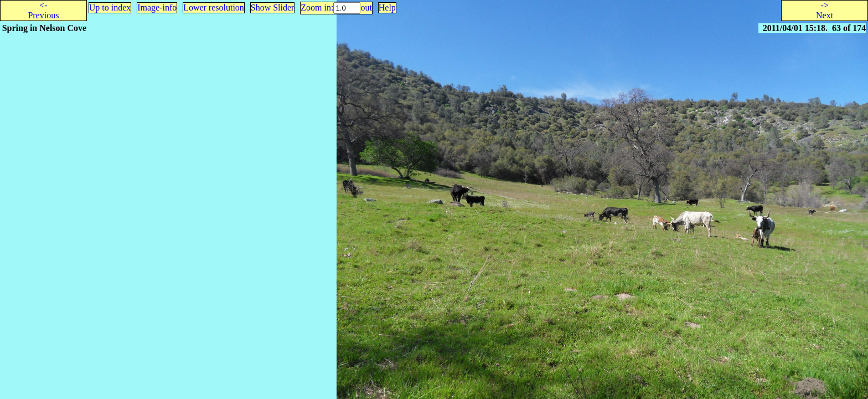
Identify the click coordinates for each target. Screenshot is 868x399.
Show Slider (273, 7)
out (366, 7)
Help (387, 7)
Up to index (110, 7)
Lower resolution (214, 7)
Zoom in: (317, 7)
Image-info (157, 7)
